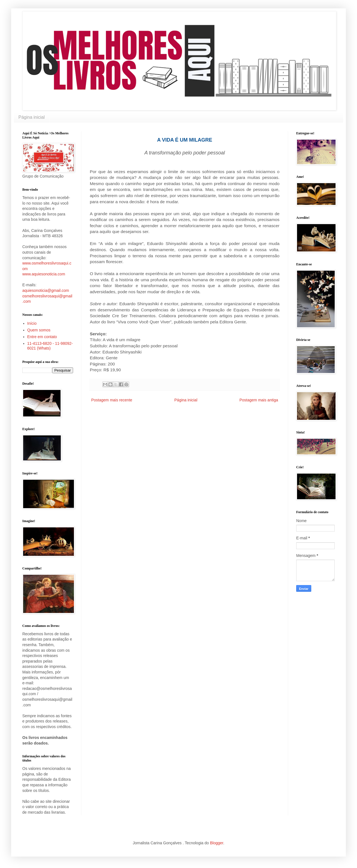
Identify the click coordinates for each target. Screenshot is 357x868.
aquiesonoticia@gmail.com (46, 290)
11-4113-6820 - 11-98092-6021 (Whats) (50, 346)
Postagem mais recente (112, 400)
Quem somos (39, 330)
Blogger (217, 843)
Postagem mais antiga (259, 400)
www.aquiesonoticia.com (44, 274)
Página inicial (32, 117)
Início (32, 323)
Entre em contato (42, 337)
